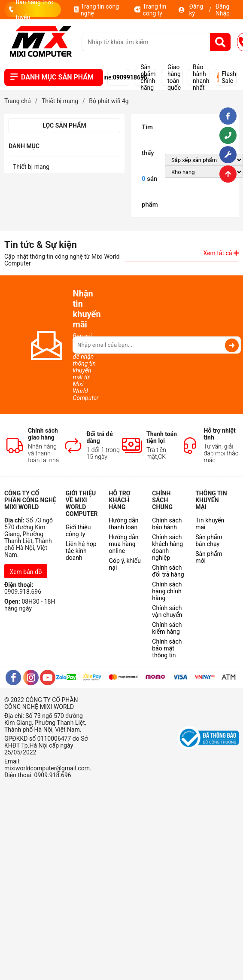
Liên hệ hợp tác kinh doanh (81, 551)
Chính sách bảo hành (167, 524)
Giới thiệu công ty (78, 531)
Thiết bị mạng (31, 167)
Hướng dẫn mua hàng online (124, 544)
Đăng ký (196, 10)
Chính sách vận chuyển (167, 611)
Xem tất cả (221, 253)
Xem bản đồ (26, 572)
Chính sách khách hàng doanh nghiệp (167, 547)
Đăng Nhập (223, 10)
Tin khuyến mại (210, 524)
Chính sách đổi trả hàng (168, 571)
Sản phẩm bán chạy (209, 540)
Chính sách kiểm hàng (167, 628)
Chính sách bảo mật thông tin (167, 648)
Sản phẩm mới (209, 557)
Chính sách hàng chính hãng (167, 591)
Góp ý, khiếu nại (125, 564)
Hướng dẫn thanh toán (124, 524)
